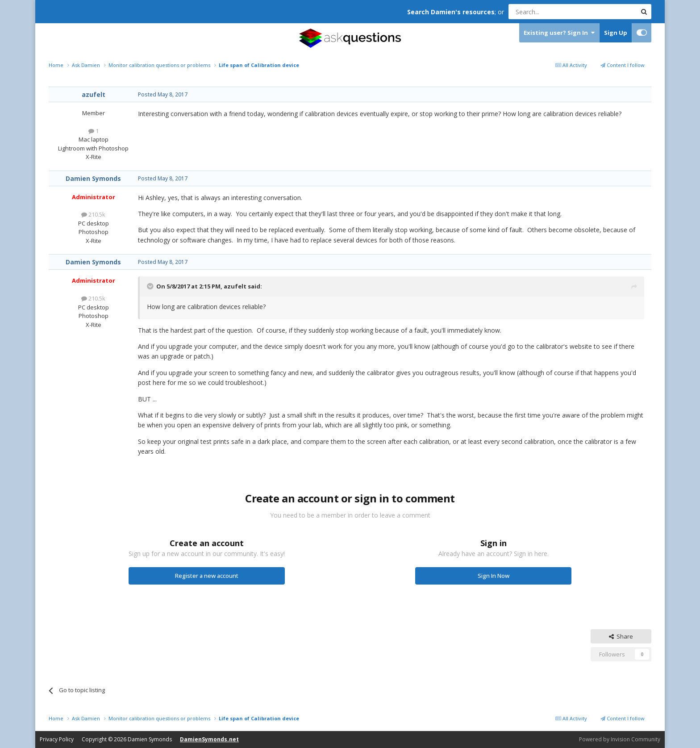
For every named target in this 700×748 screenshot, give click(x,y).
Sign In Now (494, 576)
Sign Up (616, 33)
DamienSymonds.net (209, 739)
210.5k (93, 214)
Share (621, 636)
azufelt (94, 94)
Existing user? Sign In (559, 33)
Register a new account (207, 576)
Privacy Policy (57, 739)
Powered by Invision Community (620, 739)
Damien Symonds (93, 178)
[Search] (551, 12)
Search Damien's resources (451, 12)
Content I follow (623, 65)
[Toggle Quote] (151, 286)
